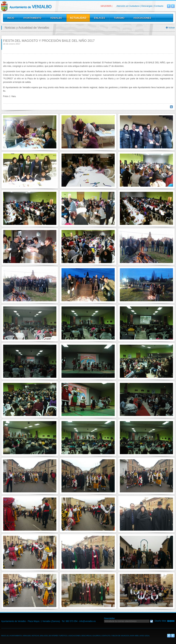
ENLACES (44, 636)
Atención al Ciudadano (128, 6)
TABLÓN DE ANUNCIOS (120, 636)
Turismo (119, 18)
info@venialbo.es (88, 621)
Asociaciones (142, 18)
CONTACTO (106, 636)
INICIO (4, 636)
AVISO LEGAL (145, 636)
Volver (172, 28)
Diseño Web (160, 621)
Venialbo (35, 6)
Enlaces (100, 18)
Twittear (171, 107)
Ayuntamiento (32, 18)
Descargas (147, 6)
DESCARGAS (87, 636)
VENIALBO (27, 636)
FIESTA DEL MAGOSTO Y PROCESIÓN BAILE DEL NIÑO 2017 (49, 41)
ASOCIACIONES (74, 636)
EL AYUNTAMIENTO (14, 636)
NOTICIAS (36, 636)
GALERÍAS (97, 636)
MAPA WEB (134, 636)
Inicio (11, 18)
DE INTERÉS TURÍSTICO (58, 636)
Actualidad (78, 18)
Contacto (159, 6)
